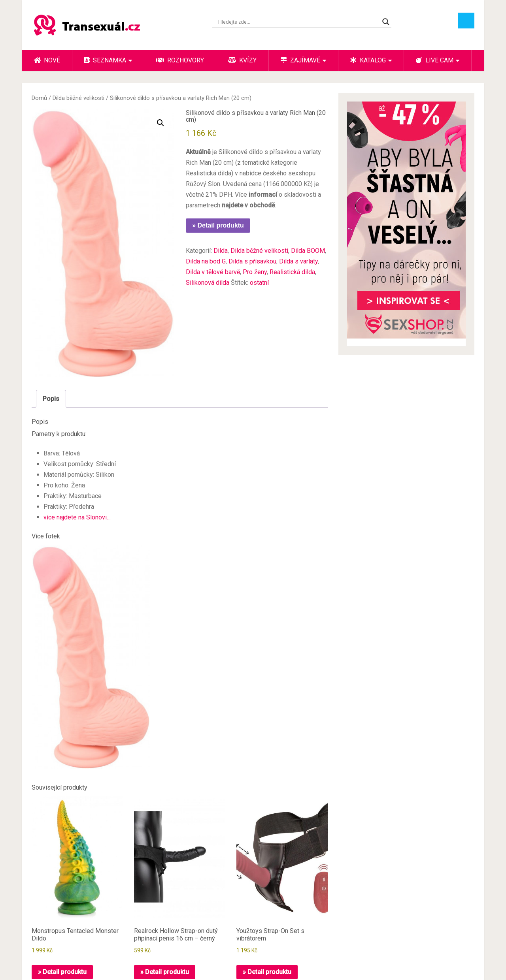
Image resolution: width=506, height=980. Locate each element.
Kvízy (242, 60)
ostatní (259, 283)
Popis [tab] (51, 399)
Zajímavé (300, 60)
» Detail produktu (218, 225)
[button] (160, 123)
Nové (47, 60)
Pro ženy (255, 272)
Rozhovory (180, 60)
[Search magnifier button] (386, 22)
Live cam (435, 60)
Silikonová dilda (208, 283)
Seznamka (105, 60)
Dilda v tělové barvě (213, 272)
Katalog (368, 60)
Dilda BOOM (308, 251)
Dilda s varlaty (298, 261)
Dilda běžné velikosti (78, 98)
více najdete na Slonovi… (77, 517)
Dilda (221, 251)
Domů (39, 98)
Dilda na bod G (206, 261)
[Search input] (298, 22)
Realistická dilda (292, 272)
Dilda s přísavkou (252, 261)
